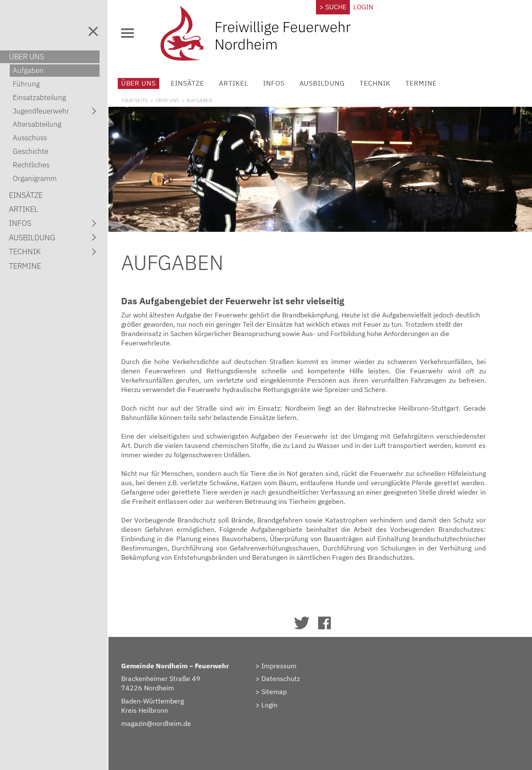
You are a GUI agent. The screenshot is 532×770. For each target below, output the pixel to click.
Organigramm (35, 178)
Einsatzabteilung (39, 97)
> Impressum (281, 663)
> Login (271, 703)
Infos (281, 83)
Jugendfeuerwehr (56, 111)
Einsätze (195, 83)
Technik (382, 83)
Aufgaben (28, 70)
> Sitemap (276, 689)
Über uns (146, 83)
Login (366, 7)
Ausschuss (30, 138)
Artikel (241, 83)
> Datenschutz (282, 676)
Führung (26, 84)
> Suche (336, 7)
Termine (428, 83)
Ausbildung (330, 83)
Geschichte (30, 151)
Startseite (142, 100)
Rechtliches (31, 165)
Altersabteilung (37, 124)
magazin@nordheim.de (163, 721)
